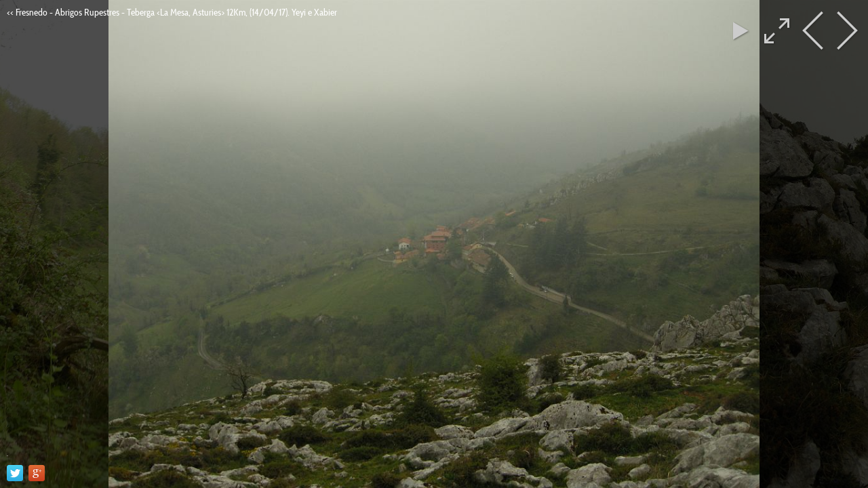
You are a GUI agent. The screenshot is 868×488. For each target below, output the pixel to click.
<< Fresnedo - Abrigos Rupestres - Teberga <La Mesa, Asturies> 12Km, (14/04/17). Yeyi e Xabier (172, 12)
